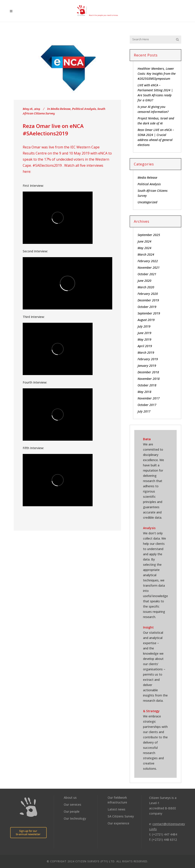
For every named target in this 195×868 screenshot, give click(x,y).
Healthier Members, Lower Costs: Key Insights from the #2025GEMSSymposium (157, 74)
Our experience (118, 823)
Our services (72, 804)
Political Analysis (84, 109)
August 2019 (146, 320)
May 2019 (144, 339)
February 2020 (148, 294)
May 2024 (144, 248)
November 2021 (149, 268)
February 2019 (148, 359)
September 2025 (149, 235)
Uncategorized (147, 202)
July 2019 (144, 326)
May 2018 (144, 392)
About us (70, 798)
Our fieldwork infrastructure (117, 800)
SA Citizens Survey (121, 816)
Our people (72, 811)
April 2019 (145, 346)
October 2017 (147, 405)
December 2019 (148, 300)
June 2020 (144, 281)
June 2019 (144, 333)
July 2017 (144, 411)
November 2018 (149, 379)
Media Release (61, 109)
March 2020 (146, 287)
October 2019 (147, 307)
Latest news (116, 809)
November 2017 (149, 398)
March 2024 (146, 254)
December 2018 (148, 372)
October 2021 (147, 274)
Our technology (75, 818)
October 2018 (147, 385)
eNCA (103, 153)
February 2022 (148, 261)
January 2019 (147, 366)
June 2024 (144, 241)
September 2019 (149, 313)
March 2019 (146, 352)
